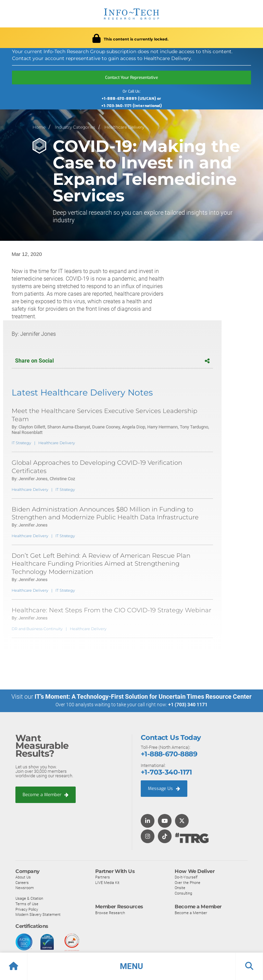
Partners (103, 877)
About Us (23, 877)
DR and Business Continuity (37, 629)
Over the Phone (187, 882)
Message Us (164, 788)
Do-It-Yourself (186, 877)
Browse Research (110, 912)
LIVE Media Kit (107, 882)
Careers (22, 882)
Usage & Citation (29, 898)
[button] (131, 966)
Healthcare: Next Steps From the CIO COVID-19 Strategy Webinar (111, 610)
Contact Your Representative (131, 78)
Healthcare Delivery (124, 127)
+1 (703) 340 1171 (188, 705)
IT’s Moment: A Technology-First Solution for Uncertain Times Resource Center (143, 696)
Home (39, 127)
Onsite (180, 887)
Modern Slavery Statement (38, 914)
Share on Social (112, 361)
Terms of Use (27, 904)
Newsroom (25, 887)
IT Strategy (21, 443)
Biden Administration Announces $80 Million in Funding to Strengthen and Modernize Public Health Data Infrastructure (105, 513)
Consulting (183, 893)
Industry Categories (75, 127)
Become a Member (46, 794)
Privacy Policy (27, 909)
